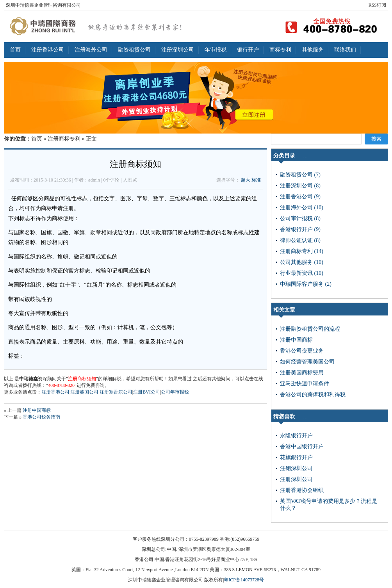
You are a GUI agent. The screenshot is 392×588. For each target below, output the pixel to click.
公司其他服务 (302, 262)
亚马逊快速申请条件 (305, 384)
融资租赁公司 (134, 50)
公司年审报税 (175, 392)
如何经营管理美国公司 (307, 362)
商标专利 (280, 50)
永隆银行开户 (296, 436)
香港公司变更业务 (302, 351)
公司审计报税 (300, 218)
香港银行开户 (300, 229)
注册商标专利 (64, 139)
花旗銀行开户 (296, 457)
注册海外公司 (91, 50)
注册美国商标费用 (302, 373)
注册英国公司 (84, 392)
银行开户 (248, 50)
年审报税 (216, 50)
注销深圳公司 (296, 468)
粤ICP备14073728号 (244, 580)
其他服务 (313, 50)
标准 (256, 180)
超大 (246, 180)
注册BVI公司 (147, 392)
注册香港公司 (48, 50)
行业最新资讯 (302, 273)
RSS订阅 (377, 5)
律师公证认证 (300, 240)
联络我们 (345, 50)
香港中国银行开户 (302, 446)
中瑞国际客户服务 (306, 284)
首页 (15, 50)
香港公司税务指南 (41, 417)
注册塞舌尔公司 (116, 392)
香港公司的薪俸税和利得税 (313, 395)
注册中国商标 (37, 410)
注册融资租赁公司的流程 (310, 329)
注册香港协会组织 (302, 490)
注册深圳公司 (178, 50)
